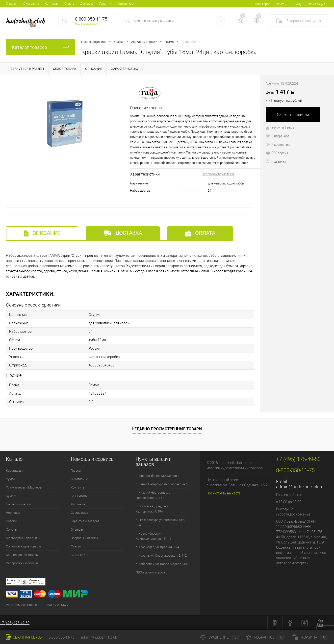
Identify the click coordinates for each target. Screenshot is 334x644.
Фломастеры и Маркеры (24, 487)
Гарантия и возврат (85, 521)
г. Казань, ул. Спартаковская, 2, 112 (161, 555)
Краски (11, 521)
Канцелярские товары (22, 555)
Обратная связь (24, 637)
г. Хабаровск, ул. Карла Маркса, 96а (162, 564)
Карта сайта (80, 555)
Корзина (310, 637)
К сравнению (278, 144)
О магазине (31, 4)
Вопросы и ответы (84, 538)
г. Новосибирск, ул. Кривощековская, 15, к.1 (153, 536)
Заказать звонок (88, 24)
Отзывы (77, 529)
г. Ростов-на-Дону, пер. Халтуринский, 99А (152, 509)
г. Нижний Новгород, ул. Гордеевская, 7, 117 (153, 495)
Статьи (76, 546)
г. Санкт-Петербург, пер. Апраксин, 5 (162, 484)
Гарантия (106, 4)
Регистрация (316, 4)
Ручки (10, 479)
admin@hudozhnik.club (299, 487)
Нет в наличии (293, 115)
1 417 (282, 92)
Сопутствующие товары (23, 546)
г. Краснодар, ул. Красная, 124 (157, 547)
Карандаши (14, 471)
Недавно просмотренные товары (167, 429)
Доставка (87, 4)
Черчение (13, 513)
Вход (297, 4)
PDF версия (277, 153)
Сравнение (220, 637)
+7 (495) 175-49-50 (15, 623)
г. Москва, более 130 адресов (157, 476)
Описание (42, 233)
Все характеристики (218, 174)
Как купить (79, 496)
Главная (12, 4)
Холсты (12, 529)
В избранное (278, 136)
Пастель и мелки (18, 504)
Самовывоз (79, 513)
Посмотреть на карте (223, 493)
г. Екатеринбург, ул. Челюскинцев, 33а (160, 522)
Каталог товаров (41, 47)
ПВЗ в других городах (151, 572)
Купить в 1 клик (280, 128)
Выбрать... (280, 4)
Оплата (69, 4)
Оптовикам (126, 4)
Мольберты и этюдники (23, 538)
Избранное (266, 637)
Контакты (52, 4)
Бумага (11, 496)
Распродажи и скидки (22, 563)
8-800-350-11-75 (61, 637)
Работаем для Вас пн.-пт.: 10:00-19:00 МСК (37, 605)
